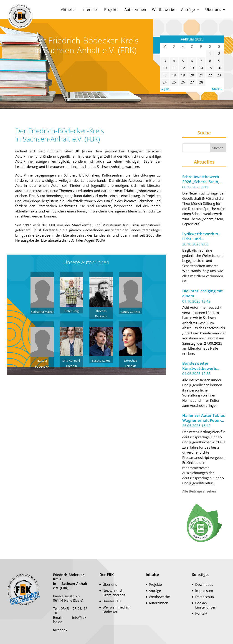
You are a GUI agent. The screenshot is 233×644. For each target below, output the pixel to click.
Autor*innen (135, 10)
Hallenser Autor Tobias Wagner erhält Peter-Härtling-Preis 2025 (204, 418)
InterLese (90, 10)
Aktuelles (69, 10)
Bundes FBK (112, 601)
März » (217, 89)
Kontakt (201, 613)
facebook (60, 630)
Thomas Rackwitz (101, 311)
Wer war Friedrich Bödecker (117, 609)
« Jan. (166, 89)
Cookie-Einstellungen (206, 605)
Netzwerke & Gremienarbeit (114, 593)
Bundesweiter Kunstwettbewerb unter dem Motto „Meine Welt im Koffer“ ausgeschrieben (204, 366)
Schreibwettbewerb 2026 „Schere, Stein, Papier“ (201, 179)
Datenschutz (205, 597)
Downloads (204, 584)
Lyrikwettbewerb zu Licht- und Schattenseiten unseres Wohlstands (201, 236)
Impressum (204, 591)
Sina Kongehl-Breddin (72, 360)
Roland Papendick (42, 361)
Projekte (111, 10)
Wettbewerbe (164, 10)
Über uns (213, 10)
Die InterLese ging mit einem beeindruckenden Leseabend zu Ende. (203, 294)
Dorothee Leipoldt (131, 360)
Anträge (188, 10)
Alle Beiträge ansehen (199, 491)
